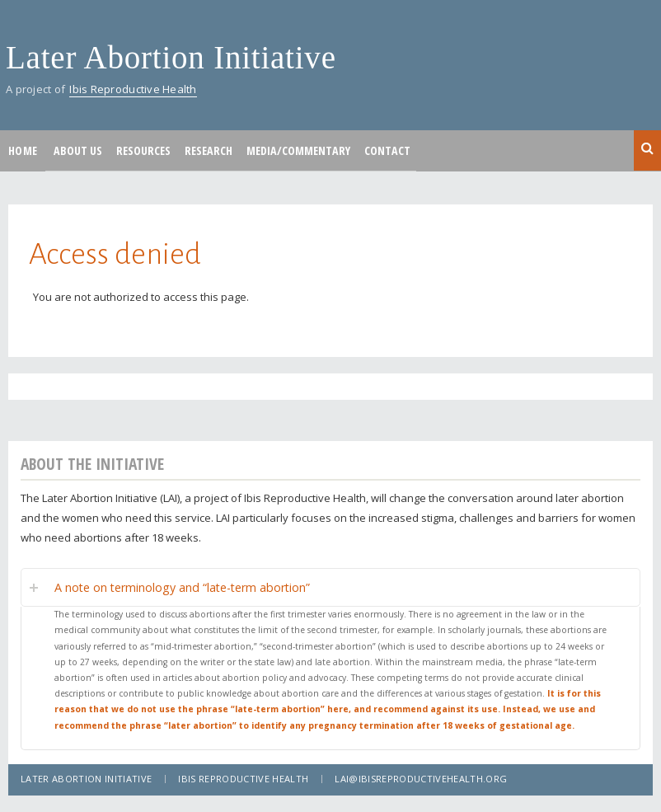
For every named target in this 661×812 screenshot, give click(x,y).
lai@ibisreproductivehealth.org (421, 779)
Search (647, 149)
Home (23, 150)
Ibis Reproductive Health (133, 89)
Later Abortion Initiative (171, 57)
